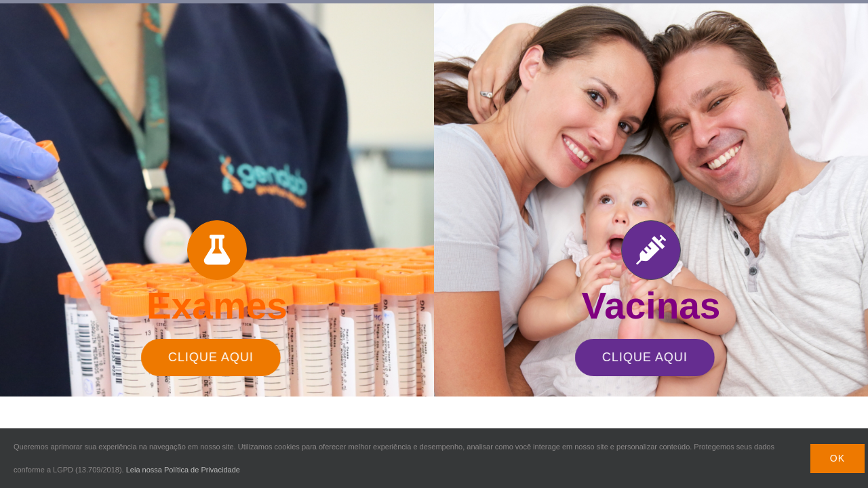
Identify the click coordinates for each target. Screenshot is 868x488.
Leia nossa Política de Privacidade (183, 470)
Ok (837, 458)
